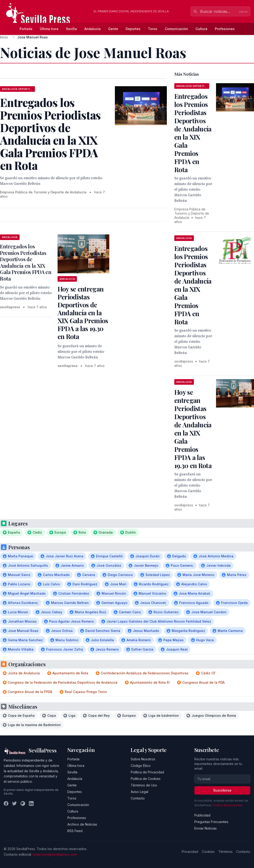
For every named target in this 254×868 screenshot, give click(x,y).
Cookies (208, 852)
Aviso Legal (139, 792)
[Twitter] (14, 803)
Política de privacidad (228, 805)
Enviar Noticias (206, 828)
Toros (153, 29)
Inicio (4, 37)
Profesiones (225, 29)
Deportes (133, 29)
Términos (225, 852)
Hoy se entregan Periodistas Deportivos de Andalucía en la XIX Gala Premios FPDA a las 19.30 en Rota (83, 313)
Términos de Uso (144, 785)
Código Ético (141, 766)
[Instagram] (23, 803)
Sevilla (71, 29)
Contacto (138, 798)
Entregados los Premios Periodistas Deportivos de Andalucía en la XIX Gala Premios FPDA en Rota (26, 262)
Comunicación (176, 29)
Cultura (201, 29)
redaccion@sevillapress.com (55, 854)
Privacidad (190, 852)
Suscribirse (222, 790)
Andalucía (93, 29)
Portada (26, 29)
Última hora (49, 29)
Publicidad (202, 815)
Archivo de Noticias (82, 824)
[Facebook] (6, 803)
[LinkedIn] (31, 803)
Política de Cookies (146, 779)
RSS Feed (75, 831)
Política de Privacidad (147, 772)
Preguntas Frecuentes (211, 822)
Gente (113, 29)
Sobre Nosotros (143, 759)
